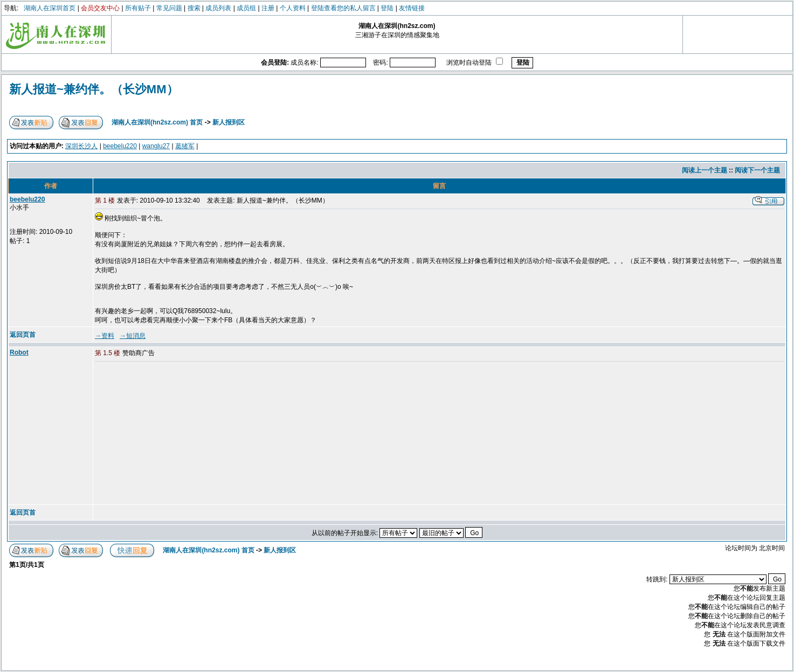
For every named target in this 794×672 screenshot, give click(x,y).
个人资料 (293, 8)
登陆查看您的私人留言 (343, 8)
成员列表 (218, 8)
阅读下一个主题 (757, 170)
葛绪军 (185, 146)
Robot (19, 352)
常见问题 (169, 8)
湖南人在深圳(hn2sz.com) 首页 (157, 122)
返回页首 (23, 335)
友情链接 (412, 8)
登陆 (387, 8)
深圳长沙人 (81, 146)
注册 (268, 8)
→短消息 (133, 336)
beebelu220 (120, 146)
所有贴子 (138, 8)
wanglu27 (156, 146)
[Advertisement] (177, 434)
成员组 (246, 8)
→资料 (105, 336)
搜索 (194, 8)
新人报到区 (229, 122)
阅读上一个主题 (705, 170)
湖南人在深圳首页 (50, 8)
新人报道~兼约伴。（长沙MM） (94, 89)
